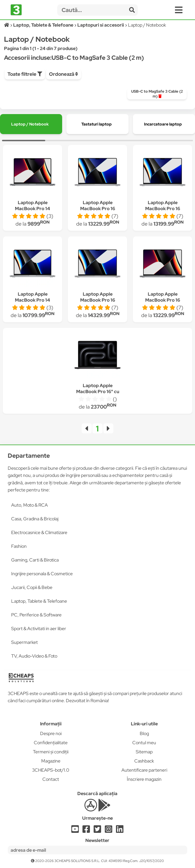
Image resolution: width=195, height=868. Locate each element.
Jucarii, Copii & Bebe (32, 587)
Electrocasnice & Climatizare (39, 532)
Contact (51, 779)
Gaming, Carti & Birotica (35, 560)
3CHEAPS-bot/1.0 (51, 770)
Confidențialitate (51, 743)
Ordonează (64, 74)
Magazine (51, 761)
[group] (157, 94)
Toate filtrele (25, 74)
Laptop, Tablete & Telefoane (39, 601)
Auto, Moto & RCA (29, 505)
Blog (144, 733)
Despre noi (51, 733)
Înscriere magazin (144, 779)
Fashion (19, 546)
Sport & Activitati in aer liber (39, 629)
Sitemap (144, 752)
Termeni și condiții (51, 752)
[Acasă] (7, 25)
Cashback (144, 761)
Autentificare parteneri (144, 770)
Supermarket (24, 642)
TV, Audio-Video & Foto (34, 656)
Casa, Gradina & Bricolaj (35, 519)
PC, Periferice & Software (36, 615)
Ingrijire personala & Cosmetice (42, 574)
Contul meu (144, 743)
